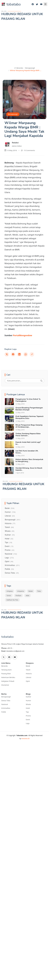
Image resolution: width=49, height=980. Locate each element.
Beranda (19, 68)
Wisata (10, 531)
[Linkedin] (19, 354)
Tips (8, 542)
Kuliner (10, 535)
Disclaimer (5, 685)
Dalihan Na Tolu (12, 600)
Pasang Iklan (6, 674)
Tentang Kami (6, 670)
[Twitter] (37, 4)
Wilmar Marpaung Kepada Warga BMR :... (26, 70)
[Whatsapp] (26, 354)
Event (9, 546)
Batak (10, 508)
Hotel (9, 539)
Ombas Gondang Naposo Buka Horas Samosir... (28, 435)
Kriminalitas (12, 565)
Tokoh (9, 527)
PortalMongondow (23, 335)
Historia (10, 523)
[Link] (32, 354)
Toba (39, 591)
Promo (10, 550)
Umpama (21, 591)
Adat (28, 595)
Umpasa (10, 591)
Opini (9, 561)
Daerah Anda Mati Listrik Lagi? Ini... (28, 443)
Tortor (9, 595)
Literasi (10, 516)
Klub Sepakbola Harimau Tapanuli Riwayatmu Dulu (30, 417)
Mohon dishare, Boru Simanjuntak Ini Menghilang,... (29, 460)
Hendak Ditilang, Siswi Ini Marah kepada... (29, 469)
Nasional (11, 554)
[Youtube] (41, 4)
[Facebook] (33, 4)
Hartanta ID (26, 738)
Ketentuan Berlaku (8, 677)
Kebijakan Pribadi (8, 681)
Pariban (18, 595)
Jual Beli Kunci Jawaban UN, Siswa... (27, 452)
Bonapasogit (30, 68)
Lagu (9, 558)
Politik (9, 569)
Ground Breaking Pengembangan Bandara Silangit (29, 409)
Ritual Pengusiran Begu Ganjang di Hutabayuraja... (29, 426)
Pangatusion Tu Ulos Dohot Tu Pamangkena (28, 400)
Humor (10, 512)
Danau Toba (12, 573)
